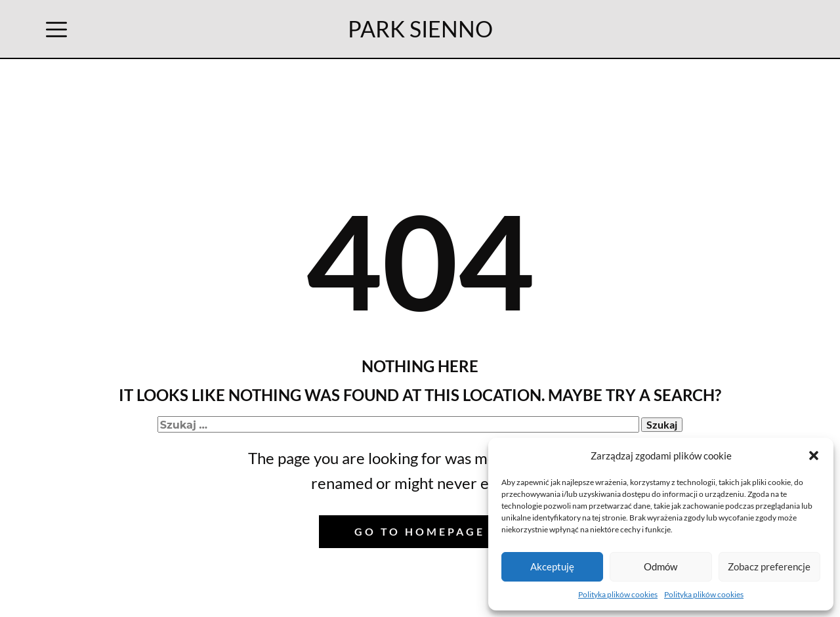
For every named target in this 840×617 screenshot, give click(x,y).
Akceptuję (552, 566)
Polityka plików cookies (618, 594)
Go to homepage (420, 531)
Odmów (661, 566)
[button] (814, 456)
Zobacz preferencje (769, 566)
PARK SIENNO (420, 29)
